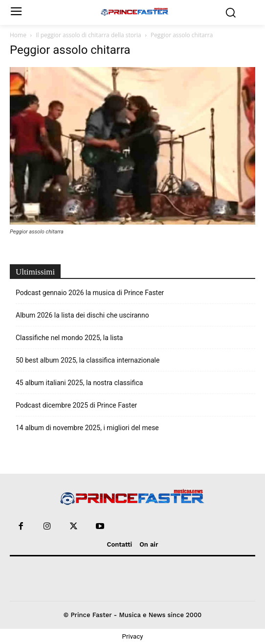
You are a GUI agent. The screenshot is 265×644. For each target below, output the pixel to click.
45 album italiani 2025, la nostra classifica (79, 383)
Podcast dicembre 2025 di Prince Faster (76, 405)
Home (18, 35)
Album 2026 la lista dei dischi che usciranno (82, 315)
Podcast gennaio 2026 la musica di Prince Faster (90, 293)
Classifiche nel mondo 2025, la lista (69, 338)
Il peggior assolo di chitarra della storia (88, 35)
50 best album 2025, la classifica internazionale (88, 360)
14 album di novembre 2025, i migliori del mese (87, 428)
